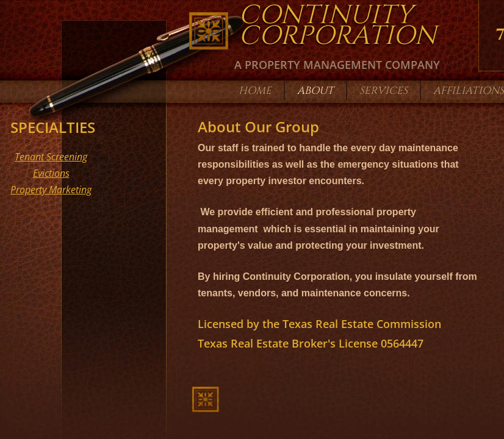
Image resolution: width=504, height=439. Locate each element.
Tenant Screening (51, 157)
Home (255, 91)
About (315, 91)
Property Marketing (51, 190)
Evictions (51, 173)
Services (383, 91)
